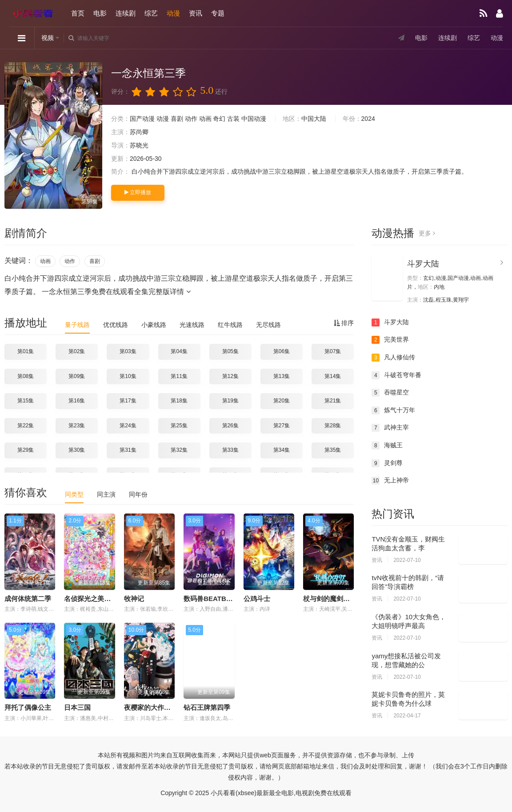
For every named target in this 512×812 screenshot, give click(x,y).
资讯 (196, 13)
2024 (368, 119)
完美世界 (390, 340)
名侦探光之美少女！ (94, 599)
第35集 (333, 450)
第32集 (179, 450)
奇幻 (219, 119)
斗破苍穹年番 (396, 375)
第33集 (230, 450)
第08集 (26, 376)
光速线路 (192, 325)
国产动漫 (142, 119)
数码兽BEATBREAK (214, 599)
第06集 (282, 351)
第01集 (26, 351)
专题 (218, 13)
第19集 (230, 401)
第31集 (128, 450)
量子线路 (77, 325)
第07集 (333, 351)
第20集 (282, 401)
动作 (191, 119)
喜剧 (177, 119)
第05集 (230, 351)
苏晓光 (139, 145)
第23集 (77, 426)
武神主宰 (390, 428)
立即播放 (138, 192)
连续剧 (126, 13)
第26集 (230, 426)
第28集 (333, 426)
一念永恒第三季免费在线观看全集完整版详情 (116, 292)
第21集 (333, 401)
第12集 (230, 376)
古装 (233, 119)
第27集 (282, 426)
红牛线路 (230, 325)
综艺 (151, 13)
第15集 (26, 401)
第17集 (128, 401)
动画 (205, 119)
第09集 (77, 376)
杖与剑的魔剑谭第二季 (336, 599)
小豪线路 (154, 325)
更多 (427, 233)
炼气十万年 (393, 410)
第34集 (282, 450)
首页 (78, 13)
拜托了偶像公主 (28, 707)
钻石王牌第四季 (207, 707)
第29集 (26, 450)
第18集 (179, 401)
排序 (344, 323)
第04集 (179, 351)
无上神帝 (390, 481)
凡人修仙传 (393, 358)
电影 (100, 13)
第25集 (179, 426)
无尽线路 (268, 325)
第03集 (128, 351)
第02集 (77, 351)
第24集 (128, 426)
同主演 (106, 494)
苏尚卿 (139, 132)
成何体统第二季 (28, 599)
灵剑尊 (387, 463)
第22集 (26, 426)
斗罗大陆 (423, 264)
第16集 (77, 401)
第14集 (333, 376)
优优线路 (116, 325)
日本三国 (77, 707)
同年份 (138, 494)
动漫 (173, 13)
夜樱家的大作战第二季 (157, 707)
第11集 (179, 376)
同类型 (74, 494)
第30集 (77, 450)
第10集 (128, 376)
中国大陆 (314, 119)
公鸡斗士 (257, 599)
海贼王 (387, 446)
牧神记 (134, 599)
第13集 (282, 376)
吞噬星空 (390, 393)
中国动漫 (254, 119)
